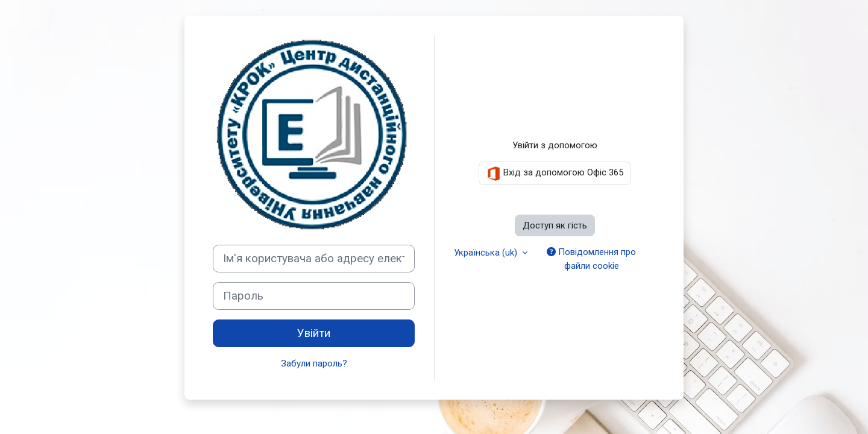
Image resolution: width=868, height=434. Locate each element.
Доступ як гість (555, 225)
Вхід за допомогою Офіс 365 (555, 174)
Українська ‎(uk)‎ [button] (487, 253)
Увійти (314, 333)
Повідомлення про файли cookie (591, 259)
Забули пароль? (314, 363)
